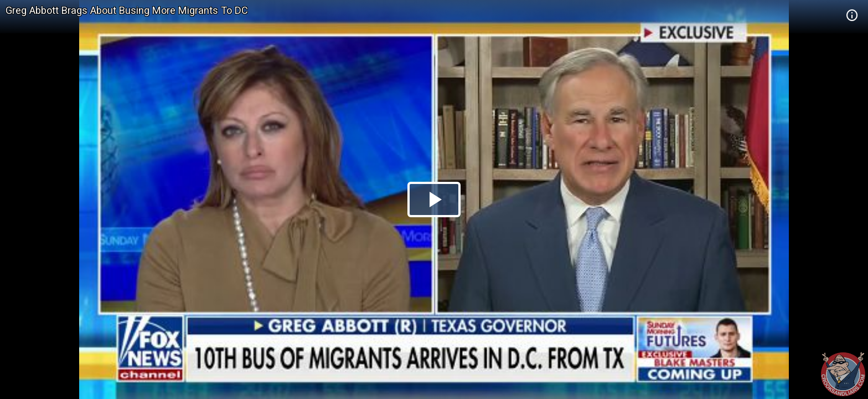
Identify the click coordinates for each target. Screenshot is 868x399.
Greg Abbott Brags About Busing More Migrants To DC (127, 10)
